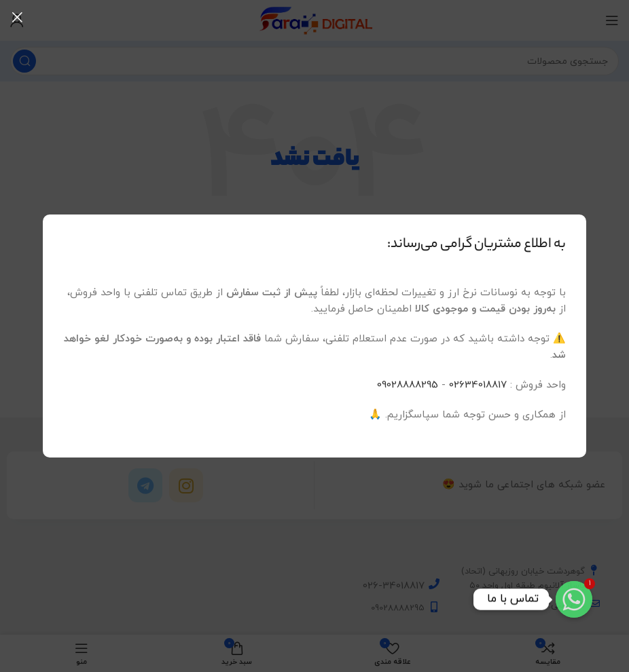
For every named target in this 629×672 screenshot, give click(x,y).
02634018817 (478, 385)
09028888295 (408, 385)
